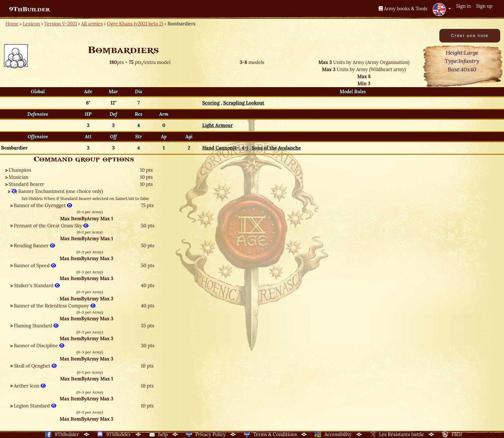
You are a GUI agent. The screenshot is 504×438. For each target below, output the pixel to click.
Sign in (464, 6)
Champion (20, 170)
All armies (92, 24)
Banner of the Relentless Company (55, 306)
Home (12, 24)
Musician (18, 177)
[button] (442, 9)
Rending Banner (34, 246)
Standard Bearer (27, 184)
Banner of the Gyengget (43, 205)
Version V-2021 (61, 24)
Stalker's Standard (37, 285)
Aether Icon (30, 386)
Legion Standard (35, 406)
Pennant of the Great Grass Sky (51, 226)
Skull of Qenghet (35, 366)
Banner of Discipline (39, 346)
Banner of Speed (35, 265)
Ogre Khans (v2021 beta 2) (135, 24)
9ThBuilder (29, 9)
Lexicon (31, 24)
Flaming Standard (36, 326)
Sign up (484, 6)
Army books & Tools (403, 9)
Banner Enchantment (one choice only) (57, 191)
